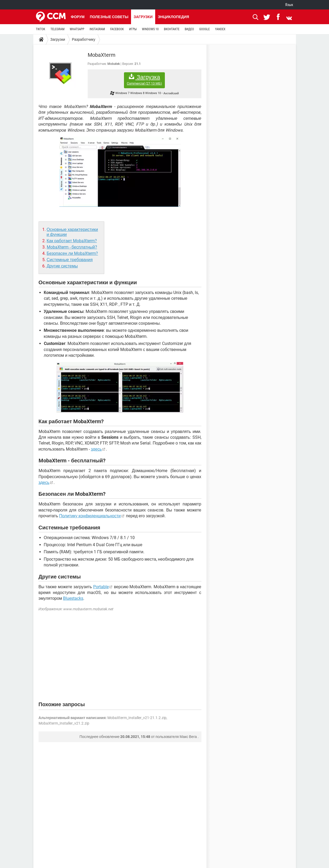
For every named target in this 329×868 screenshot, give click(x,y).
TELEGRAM (57, 29)
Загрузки (143, 17)
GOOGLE (205, 29)
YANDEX (220, 29)
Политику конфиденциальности (90, 516)
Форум (78, 17)
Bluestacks (73, 598)
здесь (96, 449)
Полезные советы (109, 17)
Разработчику (84, 39)
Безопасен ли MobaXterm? (72, 253)
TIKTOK (41, 29)
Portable (101, 587)
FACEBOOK (117, 29)
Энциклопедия (173, 17)
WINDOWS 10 (150, 29)
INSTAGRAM (97, 29)
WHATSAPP (77, 29)
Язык (289, 5)
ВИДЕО (189, 29)
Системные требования (70, 260)
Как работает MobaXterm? (72, 241)
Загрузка (144, 80)
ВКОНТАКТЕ (172, 29)
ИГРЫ (133, 29)
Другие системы (62, 266)
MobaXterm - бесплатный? (72, 247)
